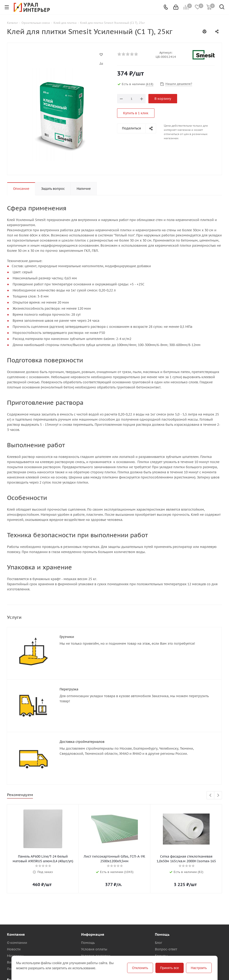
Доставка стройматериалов (82, 742)
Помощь (88, 943)
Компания (16, 934)
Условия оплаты (94, 949)
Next (218, 795)
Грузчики (67, 637)
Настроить (199, 968)
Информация (93, 934)
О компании (17, 943)
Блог (159, 943)
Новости (14, 949)
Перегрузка (69, 689)
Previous (211, 795)
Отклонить (140, 968)
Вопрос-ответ (166, 949)
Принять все (170, 968)
